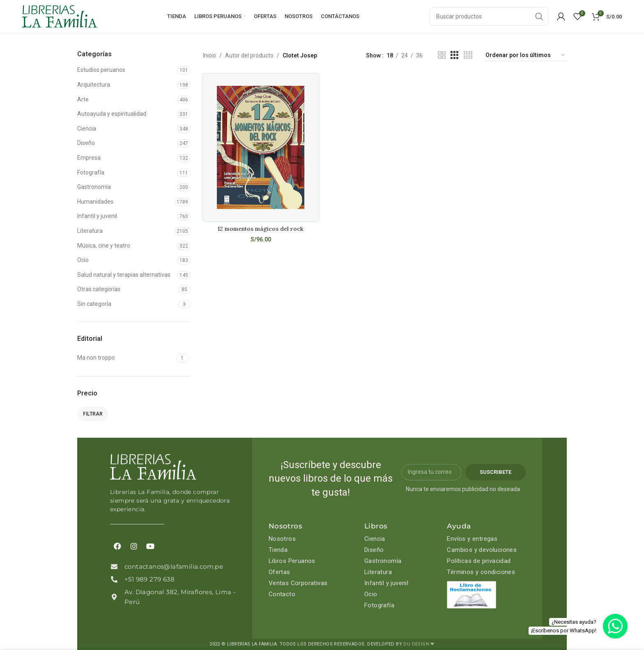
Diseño (86, 143)
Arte (83, 99)
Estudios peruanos (101, 70)
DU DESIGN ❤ (419, 644)
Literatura (90, 231)
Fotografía (91, 172)
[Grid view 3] (454, 55)
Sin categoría (94, 304)
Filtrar (93, 414)
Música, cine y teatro (104, 246)
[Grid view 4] (468, 55)
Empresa (89, 158)
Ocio (83, 260)
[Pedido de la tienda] (526, 55)
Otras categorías (99, 289)
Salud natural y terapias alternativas (124, 275)
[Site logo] (60, 16)
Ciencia (87, 129)
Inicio (209, 55)
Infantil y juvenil (97, 216)
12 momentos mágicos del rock (261, 229)
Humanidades (95, 202)
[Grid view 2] (442, 55)
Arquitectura (94, 85)
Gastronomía (94, 187)
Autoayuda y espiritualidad (112, 114)
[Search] (489, 16)
